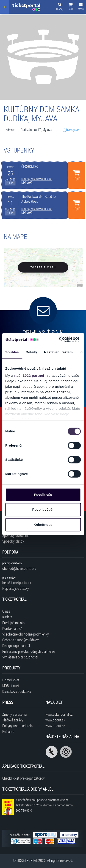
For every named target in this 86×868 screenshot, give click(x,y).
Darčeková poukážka (17, 691)
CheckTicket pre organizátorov (24, 778)
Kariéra (7, 617)
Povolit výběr (43, 509)
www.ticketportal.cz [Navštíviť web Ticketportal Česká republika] (59, 714)
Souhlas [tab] (12, 352)
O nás (6, 611)
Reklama (8, 731)
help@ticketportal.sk (17, 583)
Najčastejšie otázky (16, 588)
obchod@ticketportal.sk (19, 568)
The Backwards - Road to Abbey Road (39, 199)
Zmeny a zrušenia (14, 714)
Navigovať (71, 130)
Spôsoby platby (13, 541)
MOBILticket (11, 686)
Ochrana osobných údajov (21, 640)
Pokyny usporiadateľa (17, 726)
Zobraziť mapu (43, 267)
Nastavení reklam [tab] (58, 352)
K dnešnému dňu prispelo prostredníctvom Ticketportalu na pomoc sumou (45, 805)
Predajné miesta (13, 623)
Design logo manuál (16, 646)
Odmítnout (43, 525)
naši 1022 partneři (30, 375)
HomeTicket (11, 680)
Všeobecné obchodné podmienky (26, 634)
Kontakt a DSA (12, 628)
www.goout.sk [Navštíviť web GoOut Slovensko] (55, 720)
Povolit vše (43, 495)
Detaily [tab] (31, 352)
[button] (71, 7)
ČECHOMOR (30, 166)
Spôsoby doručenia (16, 535)
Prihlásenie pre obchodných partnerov (29, 651)
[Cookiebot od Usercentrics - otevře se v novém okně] (60, 339)
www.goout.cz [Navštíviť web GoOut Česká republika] (55, 726)
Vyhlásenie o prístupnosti (20, 657)
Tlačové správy (13, 720)
